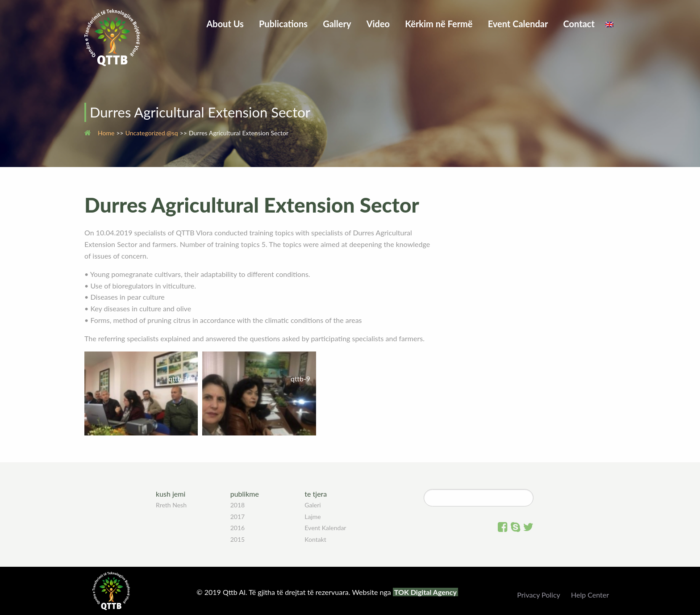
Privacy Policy (539, 595)
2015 (237, 539)
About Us (225, 24)
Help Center (590, 595)
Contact (579, 24)
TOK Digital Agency (425, 592)
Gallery (337, 24)
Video (378, 24)
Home (106, 133)
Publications (283, 24)
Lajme (312, 517)
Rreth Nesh (171, 505)
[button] (141, 393)
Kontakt (315, 539)
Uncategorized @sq (152, 133)
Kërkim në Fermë (439, 24)
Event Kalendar (325, 528)
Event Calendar (518, 24)
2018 (237, 505)
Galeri (312, 505)
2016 (237, 528)
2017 (237, 517)
